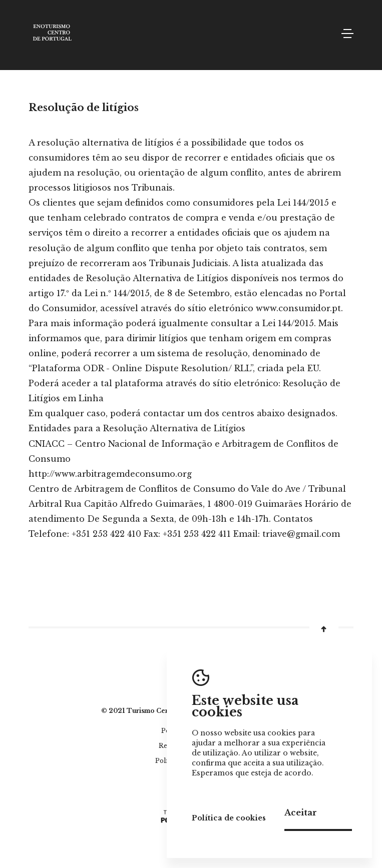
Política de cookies (229, 818)
